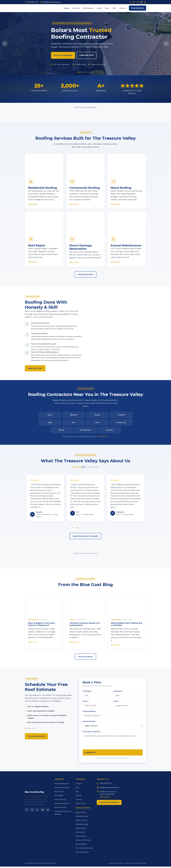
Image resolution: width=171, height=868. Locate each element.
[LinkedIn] (145, 2)
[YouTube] (141, 2)
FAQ (114, 8)
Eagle (50, 424)
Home (66, 8)
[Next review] (98, 586)
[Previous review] (73, 586)
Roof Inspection (60, 865)
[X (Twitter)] (138, 2)
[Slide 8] (93, 72)
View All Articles (85, 715)
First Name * (87, 752)
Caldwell (121, 416)
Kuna (97, 424)
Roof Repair (59, 854)
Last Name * (118, 752)
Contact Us (90, 813)
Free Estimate (138, 8)
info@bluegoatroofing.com (51, 2)
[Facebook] (130, 2)
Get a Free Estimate (65, 55)
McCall (62, 431)
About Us (79, 842)
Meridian (74, 416)
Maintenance (88, 8)
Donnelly (109, 431)
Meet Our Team (35, 372)
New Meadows (86, 431)
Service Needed (89, 782)
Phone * (86, 762)
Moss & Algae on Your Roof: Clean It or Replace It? (42, 685)
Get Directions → (106, 855)
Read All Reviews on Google (85, 594)
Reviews (79, 854)
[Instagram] (134, 2)
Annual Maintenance (62, 861)
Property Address (89, 772)
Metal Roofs (59, 850)
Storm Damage (60, 857)
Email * (116, 762)
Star (74, 424)
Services (76, 8)
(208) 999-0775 (32, 2)
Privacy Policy (81, 861)
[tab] (78, 586)
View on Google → (93, 528)
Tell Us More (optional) (91, 792)
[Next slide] (166, 44)
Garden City (121, 424)
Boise (50, 416)
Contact (123, 8)
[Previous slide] (5, 44)
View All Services (85, 276)
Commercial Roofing (62, 846)
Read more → (34, 703)
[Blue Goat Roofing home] (30, 8)
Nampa (97, 416)
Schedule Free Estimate (109, 860)
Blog (107, 8)
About (99, 8)
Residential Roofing (62, 842)
